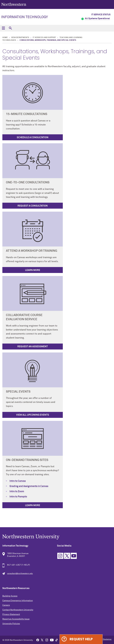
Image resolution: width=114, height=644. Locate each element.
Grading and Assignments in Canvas (29, 486)
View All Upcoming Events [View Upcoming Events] (33, 415)
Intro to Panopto (18, 497)
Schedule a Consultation (33, 137)
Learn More (33, 270)
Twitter (67, 556)
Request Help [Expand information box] (81, 639)
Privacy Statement (11, 614)
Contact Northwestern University (18, 610)
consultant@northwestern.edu (20, 574)
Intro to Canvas (18, 481)
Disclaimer (107, 639)
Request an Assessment (33, 347)
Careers (6, 605)
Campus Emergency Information (18, 601)
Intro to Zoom (17, 491)
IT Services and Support (44, 38)
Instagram (60, 556)
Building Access (10, 596)
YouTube (74, 556)
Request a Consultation (33, 206)
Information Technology (25, 17)
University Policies (11, 624)
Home (5, 38)
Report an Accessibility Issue (16, 619)
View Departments (20, 38)
